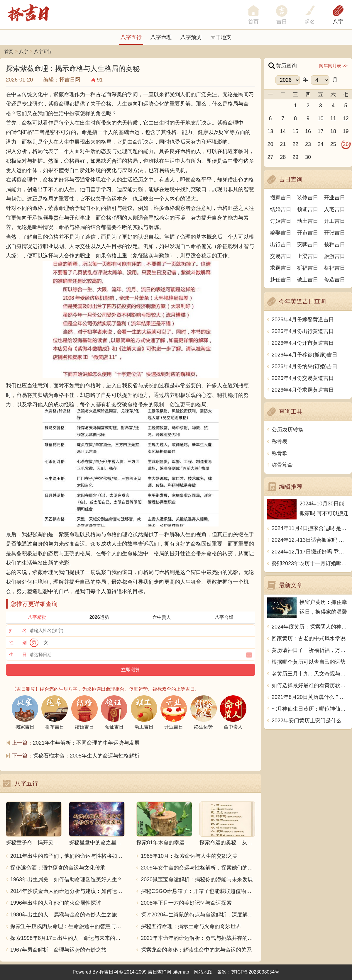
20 (270, 144)
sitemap (181, 972)
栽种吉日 (334, 244)
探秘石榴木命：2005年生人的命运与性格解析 (86, 756)
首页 (9, 51)
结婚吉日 (281, 209)
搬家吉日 (281, 198)
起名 (310, 22)
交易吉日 (281, 256)
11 (333, 118)
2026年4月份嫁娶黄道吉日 (303, 320)
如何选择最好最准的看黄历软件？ (310, 685)
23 (308, 144)
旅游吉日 (334, 256)
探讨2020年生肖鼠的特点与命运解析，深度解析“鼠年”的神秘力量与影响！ (198, 915)
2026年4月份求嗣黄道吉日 (303, 390)
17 (321, 131)
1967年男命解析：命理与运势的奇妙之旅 (58, 950)
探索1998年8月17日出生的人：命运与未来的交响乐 (67, 938)
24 (321, 144)
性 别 (18, 642)
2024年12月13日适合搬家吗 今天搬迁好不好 (310, 540)
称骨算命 (282, 465)
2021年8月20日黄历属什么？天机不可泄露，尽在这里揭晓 (310, 697)
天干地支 (221, 37)
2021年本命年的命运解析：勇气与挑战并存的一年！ (198, 938)
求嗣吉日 (281, 268)
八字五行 (131, 37)
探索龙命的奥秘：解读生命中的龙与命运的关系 (196, 950)
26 (346, 144)
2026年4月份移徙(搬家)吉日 (304, 355)
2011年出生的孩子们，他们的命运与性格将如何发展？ (67, 856)
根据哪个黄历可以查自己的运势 (309, 662)
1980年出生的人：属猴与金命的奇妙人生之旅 (64, 915)
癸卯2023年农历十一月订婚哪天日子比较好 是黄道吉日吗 (310, 563)
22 (295, 144)
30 (308, 157)
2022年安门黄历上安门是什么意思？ (310, 721)
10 (321, 118)
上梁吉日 (308, 256)
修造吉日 (334, 280)
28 (283, 157)
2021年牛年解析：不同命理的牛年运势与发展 (86, 743)
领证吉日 (308, 209)
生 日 (18, 654)
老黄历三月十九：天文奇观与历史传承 (310, 674)
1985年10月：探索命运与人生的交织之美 (189, 856)
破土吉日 (308, 280)
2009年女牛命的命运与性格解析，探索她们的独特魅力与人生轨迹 (198, 868)
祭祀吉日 (334, 268)
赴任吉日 (281, 280)
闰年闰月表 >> (333, 66)
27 (270, 157)
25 (333, 144)
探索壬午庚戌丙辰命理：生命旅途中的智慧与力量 (67, 926)
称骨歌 (280, 453)
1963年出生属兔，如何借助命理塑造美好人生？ (66, 879)
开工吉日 (334, 221)
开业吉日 (334, 198)
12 (346, 118)
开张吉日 (334, 233)
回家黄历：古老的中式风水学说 (309, 638)
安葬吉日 (308, 244)
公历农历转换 (287, 430)
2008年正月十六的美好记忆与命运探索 (186, 903)
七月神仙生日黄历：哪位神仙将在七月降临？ (310, 709)
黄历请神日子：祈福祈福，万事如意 (310, 650)
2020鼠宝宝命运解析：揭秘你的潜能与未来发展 (197, 879)
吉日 (282, 22)
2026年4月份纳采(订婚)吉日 (304, 366)
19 (346, 131)
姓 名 (18, 630)
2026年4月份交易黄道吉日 (303, 378)
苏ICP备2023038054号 (255, 972)
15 (295, 131)
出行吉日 (281, 244)
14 (283, 131)
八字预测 (191, 37)
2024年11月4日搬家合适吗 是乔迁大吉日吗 (310, 528)
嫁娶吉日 (281, 233)
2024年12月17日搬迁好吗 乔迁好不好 (310, 552)
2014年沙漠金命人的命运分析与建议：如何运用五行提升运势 (67, 891)
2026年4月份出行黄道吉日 (303, 331)
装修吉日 (308, 198)
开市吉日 (308, 233)
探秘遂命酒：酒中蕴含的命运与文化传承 (58, 868)
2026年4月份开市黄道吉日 (303, 343)
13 (270, 131)
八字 (338, 22)
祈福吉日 (308, 268)
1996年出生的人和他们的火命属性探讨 (56, 903)
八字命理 (161, 37)
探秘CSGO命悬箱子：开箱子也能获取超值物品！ (198, 891)
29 (295, 157)
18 (333, 131)
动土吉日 (308, 221)
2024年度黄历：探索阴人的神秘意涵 (310, 627)
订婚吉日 (281, 221)
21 (283, 144)
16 (308, 131)
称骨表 (280, 441)
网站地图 (203, 972)
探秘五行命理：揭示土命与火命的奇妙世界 (191, 926)
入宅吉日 (334, 209)
